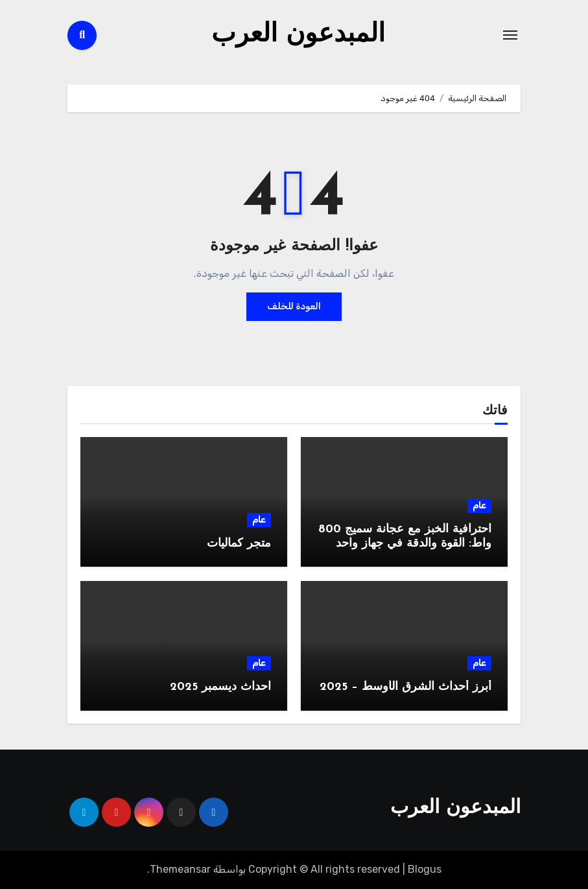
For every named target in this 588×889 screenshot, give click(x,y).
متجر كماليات (239, 544)
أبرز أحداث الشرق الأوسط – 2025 (406, 687)
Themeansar (180, 869)
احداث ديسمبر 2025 (220, 687)
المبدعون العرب (298, 35)
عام (479, 505)
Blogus (425, 869)
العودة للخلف (294, 306)
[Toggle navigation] (510, 35)
